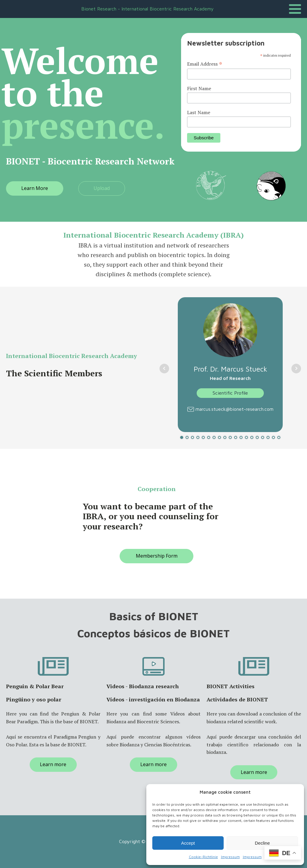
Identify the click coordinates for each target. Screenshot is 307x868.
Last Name (199, 112)
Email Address (205, 64)
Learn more (53, 764)
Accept (188, 843)
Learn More (35, 188)
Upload (102, 188)
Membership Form (157, 556)
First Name (199, 88)
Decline (262, 843)
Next (296, 369)
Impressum (230, 857)
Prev (164, 369)
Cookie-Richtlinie (203, 857)
